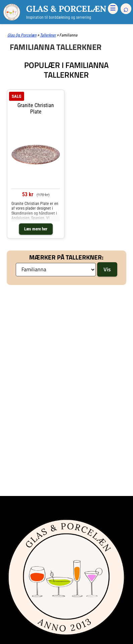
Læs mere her (36, 229)
